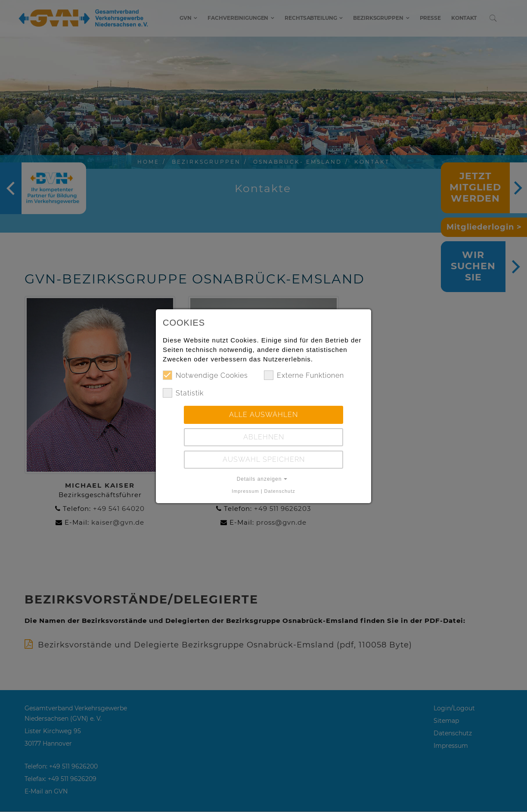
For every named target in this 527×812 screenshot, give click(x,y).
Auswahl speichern (264, 459)
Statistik (183, 393)
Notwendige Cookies (205, 375)
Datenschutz (280, 491)
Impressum (245, 491)
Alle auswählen (263, 415)
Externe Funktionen (304, 375)
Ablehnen (264, 437)
